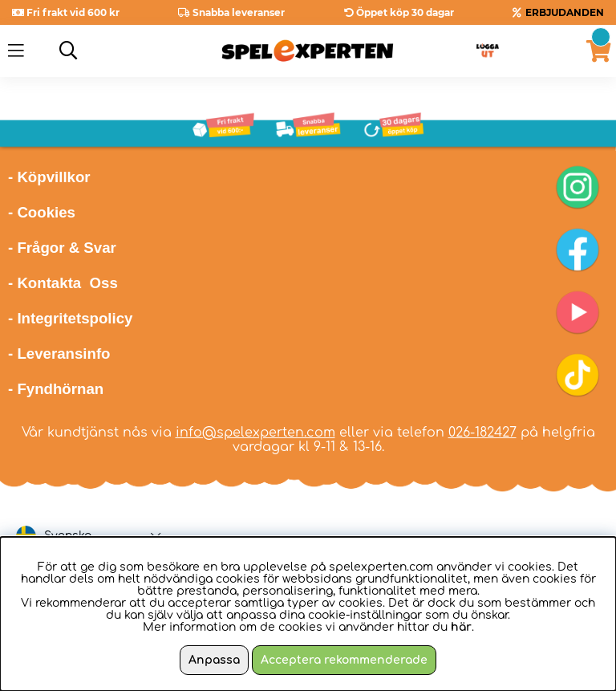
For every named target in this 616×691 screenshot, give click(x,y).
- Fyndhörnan (56, 389)
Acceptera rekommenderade (344, 660)
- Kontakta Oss (63, 283)
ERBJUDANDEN (565, 12)
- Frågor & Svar (62, 248)
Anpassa (214, 660)
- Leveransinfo (59, 354)
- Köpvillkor (49, 177)
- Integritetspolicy (71, 318)
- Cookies (42, 212)
